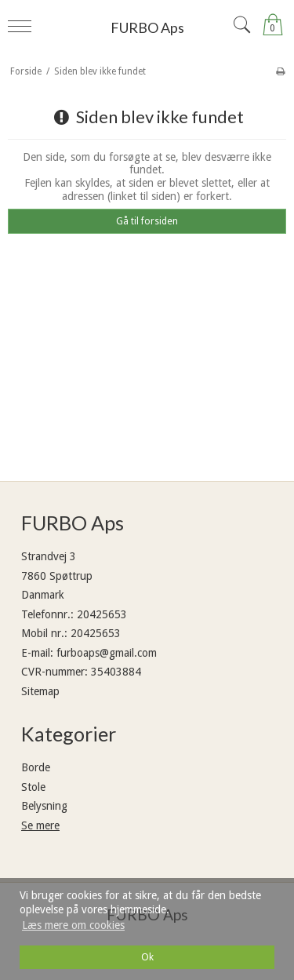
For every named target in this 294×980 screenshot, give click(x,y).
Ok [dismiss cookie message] (147, 957)
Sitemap (40, 691)
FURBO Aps (147, 27)
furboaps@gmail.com (107, 653)
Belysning (44, 806)
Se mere (40, 825)
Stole (33, 787)
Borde (36, 767)
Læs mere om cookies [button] (73, 925)
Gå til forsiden (147, 221)
